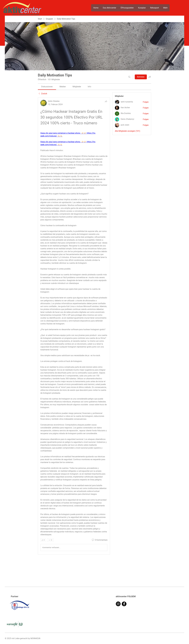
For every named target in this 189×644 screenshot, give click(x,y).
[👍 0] (43, 540)
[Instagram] (118, 604)
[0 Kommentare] (99, 540)
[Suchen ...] (129, 77)
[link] (47, 87)
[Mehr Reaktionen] (50, 540)
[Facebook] (124, 604)
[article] (74, 326)
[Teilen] (106, 101)
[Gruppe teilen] (150, 77)
